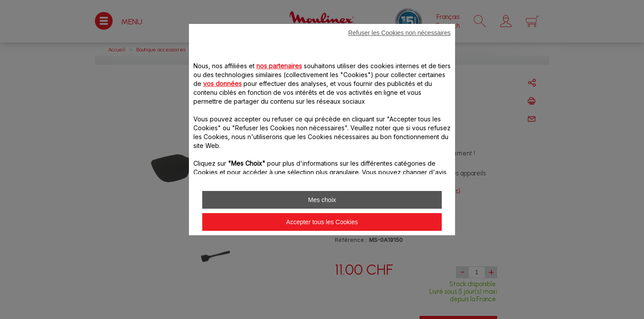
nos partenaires (279, 66)
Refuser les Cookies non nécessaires (399, 33)
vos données (222, 84)
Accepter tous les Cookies (322, 222)
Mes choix (322, 200)
